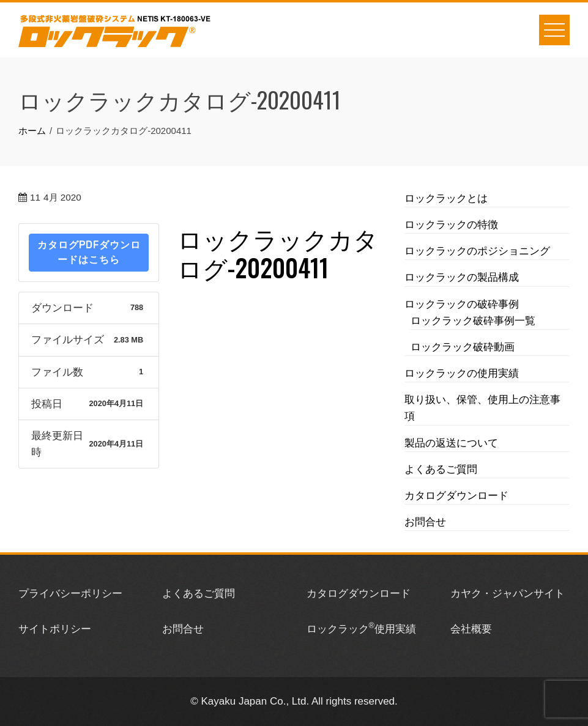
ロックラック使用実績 (361, 629)
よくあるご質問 (441, 469)
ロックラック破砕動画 (463, 347)
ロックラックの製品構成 (462, 277)
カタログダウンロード (456, 496)
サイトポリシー (55, 629)
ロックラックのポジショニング (477, 251)
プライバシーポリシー (70, 594)
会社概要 (471, 629)
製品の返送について (451, 443)
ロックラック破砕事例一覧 (473, 321)
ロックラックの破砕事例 (462, 304)
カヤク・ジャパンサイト (508, 594)
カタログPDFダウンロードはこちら (89, 252)
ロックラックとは (446, 198)
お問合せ (425, 522)
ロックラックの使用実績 (462, 373)
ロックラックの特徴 (451, 225)
